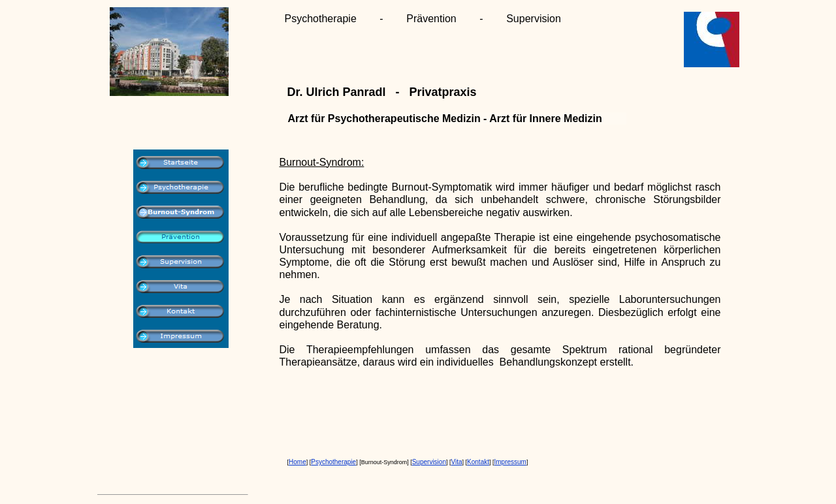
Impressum (510, 462)
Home (297, 462)
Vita (456, 462)
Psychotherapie (333, 462)
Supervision (429, 462)
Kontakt (478, 462)
